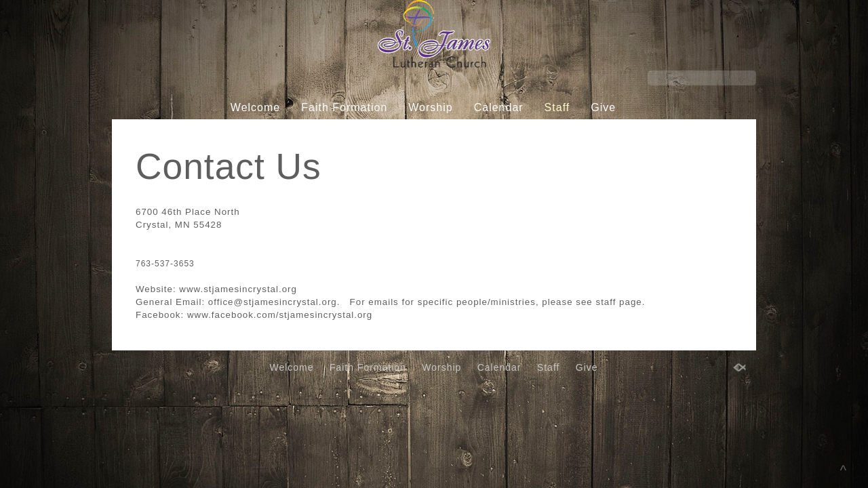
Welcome (255, 107)
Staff (557, 107)
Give (603, 107)
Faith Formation (344, 107)
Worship (430, 107)
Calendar (499, 107)
